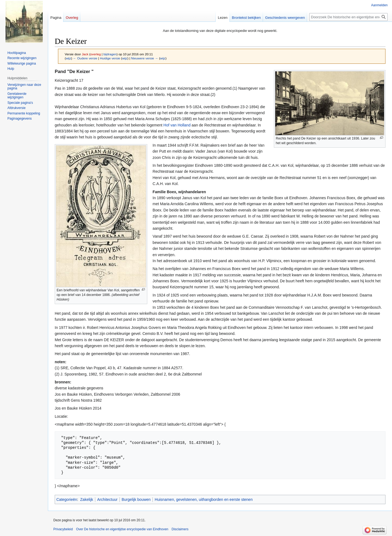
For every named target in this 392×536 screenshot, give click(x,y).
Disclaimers (180, 529)
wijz (69, 58)
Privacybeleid (63, 529)
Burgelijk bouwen (136, 499)
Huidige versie (110, 58)
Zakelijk (87, 499)
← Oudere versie (85, 58)
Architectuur (107, 499)
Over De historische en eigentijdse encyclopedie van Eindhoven (122, 529)
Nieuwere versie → (145, 58)
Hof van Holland (177, 125)
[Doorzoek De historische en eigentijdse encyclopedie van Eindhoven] (348, 17)
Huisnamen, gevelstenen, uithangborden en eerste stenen (204, 499)
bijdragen (110, 54)
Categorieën (67, 499)
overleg (96, 54)
